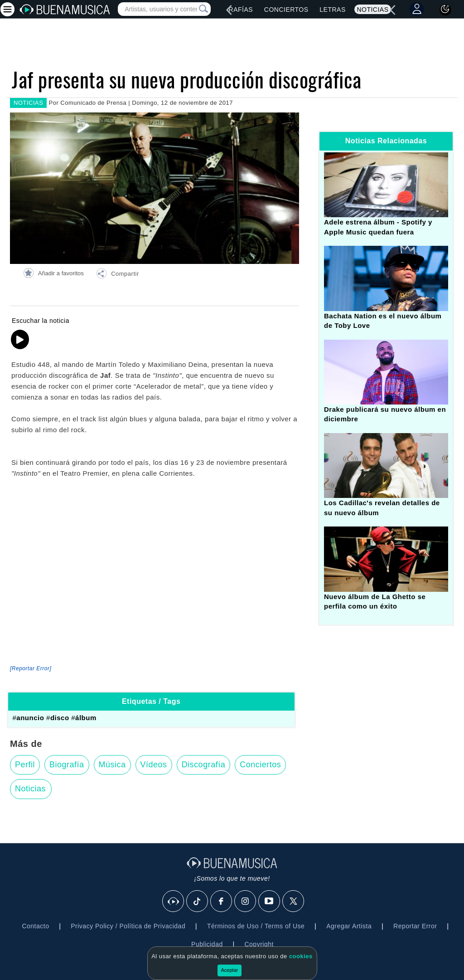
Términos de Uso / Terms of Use (256, 926)
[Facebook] (222, 902)
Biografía (67, 765)
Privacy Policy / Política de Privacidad (128, 926)
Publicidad (207, 944)
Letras (332, 10)
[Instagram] (246, 902)
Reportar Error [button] (415, 926)
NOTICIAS (28, 103)
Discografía (204, 765)
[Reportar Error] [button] (31, 668)
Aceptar (230, 970)
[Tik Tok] (198, 902)
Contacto (35, 926)
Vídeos (154, 765)
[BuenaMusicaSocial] (174, 902)
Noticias (372, 10)
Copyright (259, 944)
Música (112, 765)
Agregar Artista (349, 926)
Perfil (25, 765)
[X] (294, 902)
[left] (229, 10)
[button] (117, 275)
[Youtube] (270, 902)
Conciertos (286, 10)
